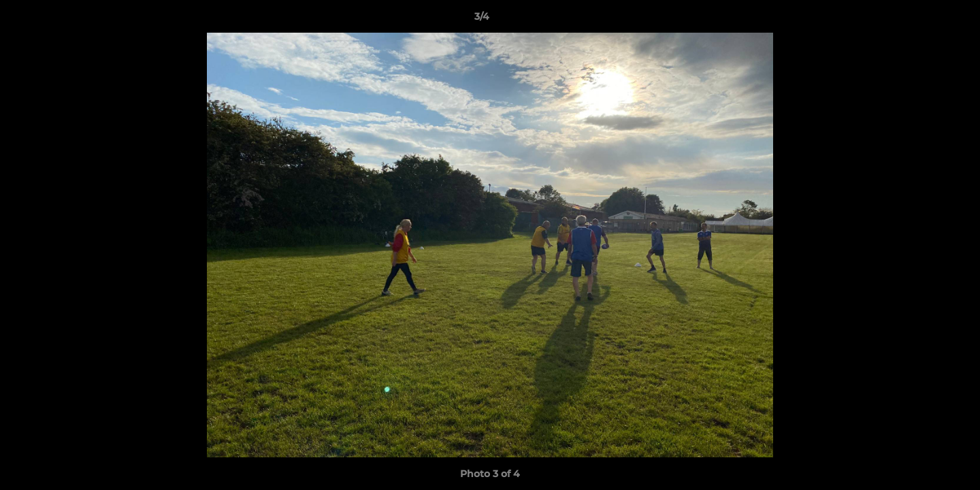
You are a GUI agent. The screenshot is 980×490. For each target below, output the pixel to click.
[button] (923, 20)
